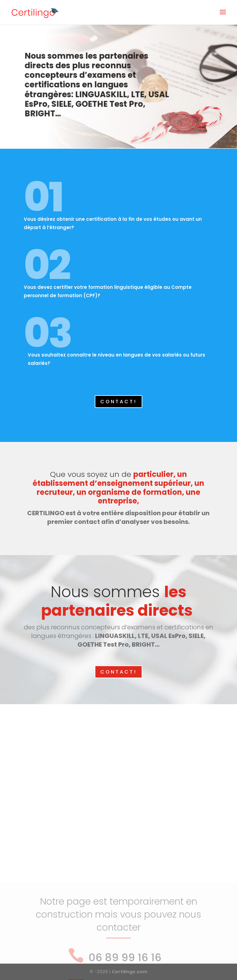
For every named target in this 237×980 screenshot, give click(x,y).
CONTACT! (118, 402)
